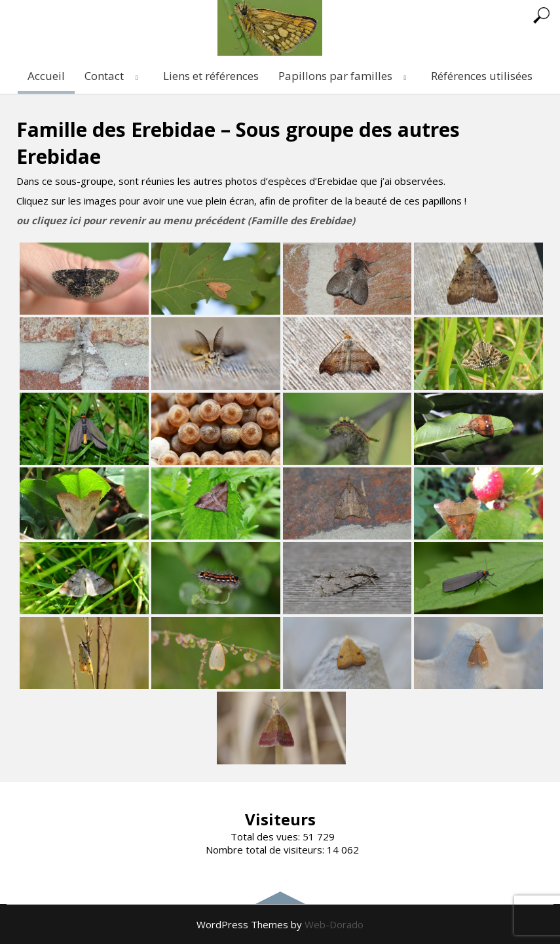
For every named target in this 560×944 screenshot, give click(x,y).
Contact (114, 76)
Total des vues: (267, 836)
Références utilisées (482, 76)
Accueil (46, 76)
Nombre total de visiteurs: (266, 850)
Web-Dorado (334, 924)
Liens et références (211, 76)
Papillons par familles (345, 76)
